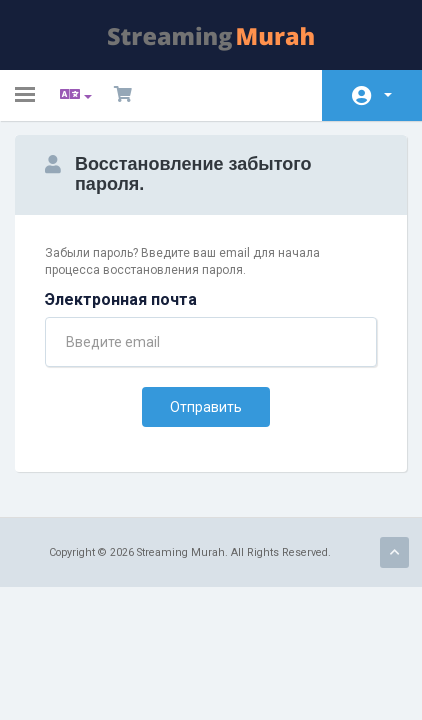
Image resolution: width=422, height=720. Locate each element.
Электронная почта (121, 299)
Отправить (206, 407)
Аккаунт (388, 95)
